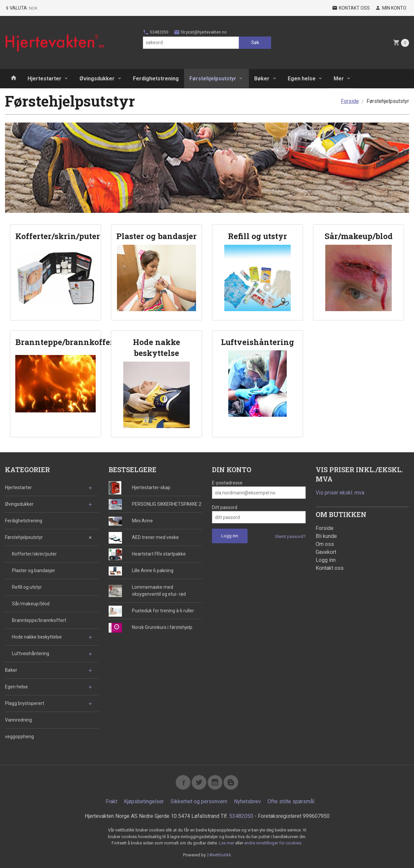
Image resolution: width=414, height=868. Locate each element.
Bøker (262, 79)
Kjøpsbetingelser (144, 801)
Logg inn (326, 560)
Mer (339, 79)
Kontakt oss (330, 568)
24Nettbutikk (219, 855)
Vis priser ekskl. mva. (340, 493)
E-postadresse (227, 483)
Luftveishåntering (31, 653)
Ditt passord (225, 507)
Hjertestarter (45, 79)
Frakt (111, 801)
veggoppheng (19, 737)
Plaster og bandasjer (34, 570)
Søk (255, 43)
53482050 (156, 32)
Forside (350, 101)
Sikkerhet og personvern (199, 801)
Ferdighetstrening (156, 79)
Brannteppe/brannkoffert (39, 620)
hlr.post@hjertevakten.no (200, 32)
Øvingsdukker (97, 79)
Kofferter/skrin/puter (34, 554)
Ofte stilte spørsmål (291, 801)
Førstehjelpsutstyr (213, 79)
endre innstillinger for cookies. (273, 843)
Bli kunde (326, 536)
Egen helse (302, 79)
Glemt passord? (290, 536)
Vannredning (18, 720)
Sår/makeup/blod (31, 604)
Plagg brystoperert (25, 703)
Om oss (325, 544)
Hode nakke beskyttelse (37, 637)
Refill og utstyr (27, 587)
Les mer (227, 843)
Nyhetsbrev (247, 801)
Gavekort (326, 552)
